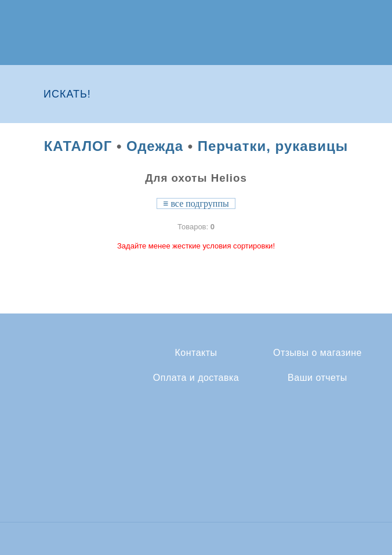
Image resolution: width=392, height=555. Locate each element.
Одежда (155, 146)
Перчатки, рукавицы (273, 146)
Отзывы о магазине (317, 353)
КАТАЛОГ (78, 146)
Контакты (196, 353)
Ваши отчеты (317, 378)
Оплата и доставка (196, 378)
